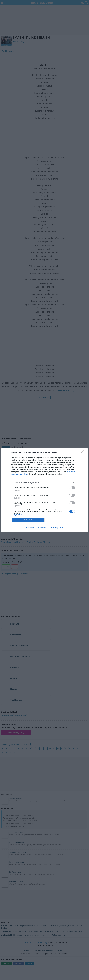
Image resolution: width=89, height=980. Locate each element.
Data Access (42, 528)
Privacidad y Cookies (57, 528)
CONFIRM (28, 520)
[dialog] (44, 490)
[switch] (72, 488)
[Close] (83, 453)
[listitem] (44, 483)
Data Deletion (29, 528)
